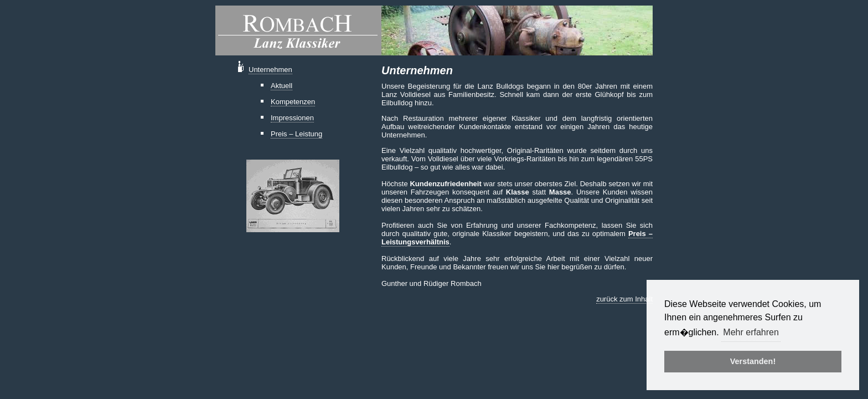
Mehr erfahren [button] (751, 332)
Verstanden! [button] (753, 361)
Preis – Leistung (296, 134)
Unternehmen (270, 70)
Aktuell (281, 86)
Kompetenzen (293, 102)
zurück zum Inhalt (624, 299)
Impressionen (292, 118)
